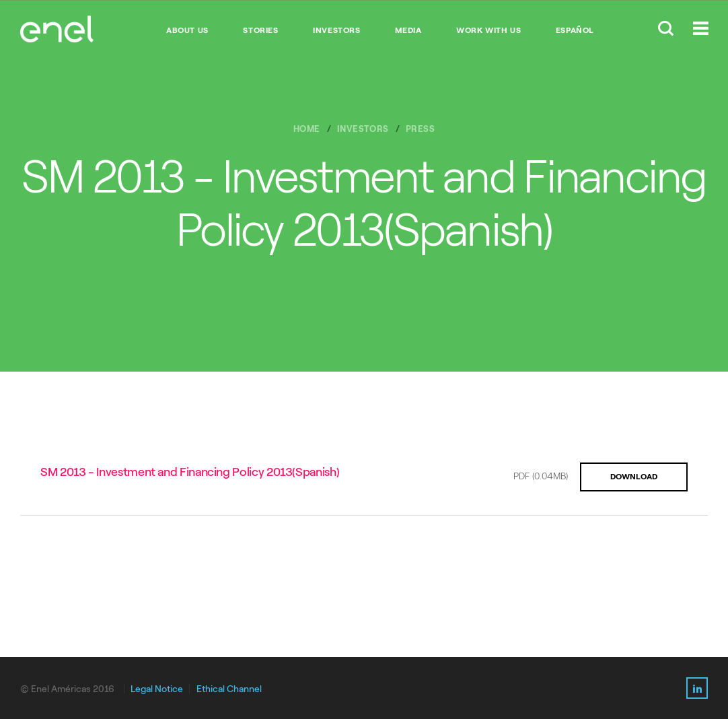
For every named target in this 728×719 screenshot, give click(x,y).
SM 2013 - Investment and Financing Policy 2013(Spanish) (190, 472)
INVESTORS (336, 30)
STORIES (260, 30)
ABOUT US (187, 30)
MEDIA (408, 30)
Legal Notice (157, 689)
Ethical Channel (229, 689)
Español (575, 30)
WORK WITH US (488, 30)
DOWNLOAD (634, 477)
